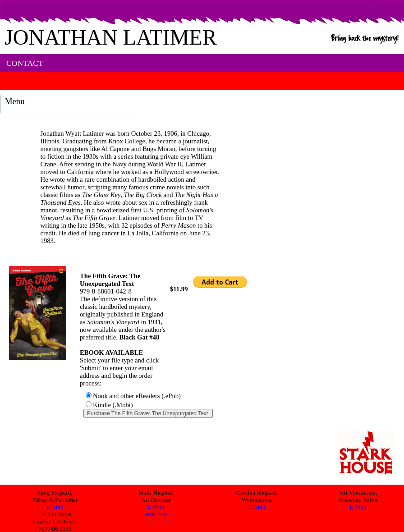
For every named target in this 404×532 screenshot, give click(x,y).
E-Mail (55, 507)
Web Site (156, 514)
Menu (15, 101)
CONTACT (25, 63)
